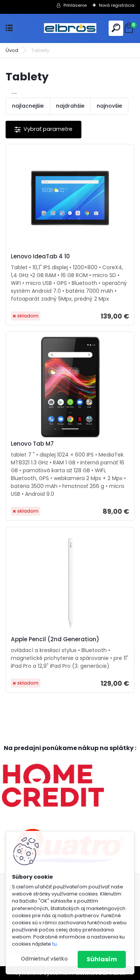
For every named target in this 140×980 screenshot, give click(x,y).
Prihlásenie (75, 5)
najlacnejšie (28, 106)
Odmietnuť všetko (44, 959)
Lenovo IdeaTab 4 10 (40, 256)
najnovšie (109, 106)
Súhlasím (102, 959)
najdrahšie (70, 106)
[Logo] (70, 28)
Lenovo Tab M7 (32, 444)
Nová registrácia (117, 5)
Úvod (12, 50)
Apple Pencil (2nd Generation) (55, 639)
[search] (116, 28)
